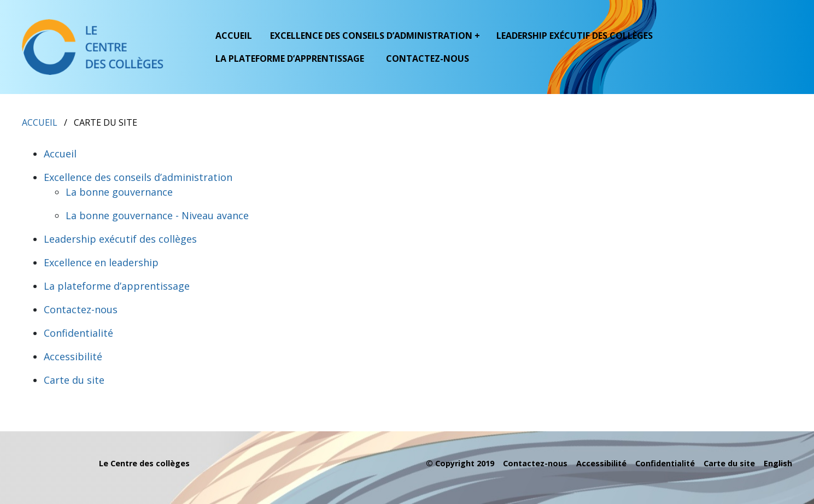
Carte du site (74, 380)
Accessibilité (73, 356)
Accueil (234, 36)
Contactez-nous (428, 58)
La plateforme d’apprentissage (290, 58)
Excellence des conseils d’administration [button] (371, 36)
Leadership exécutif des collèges (575, 36)
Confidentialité (78, 333)
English (778, 463)
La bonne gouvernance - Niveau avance (157, 215)
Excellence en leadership (101, 262)
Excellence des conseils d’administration (138, 177)
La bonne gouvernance (119, 192)
